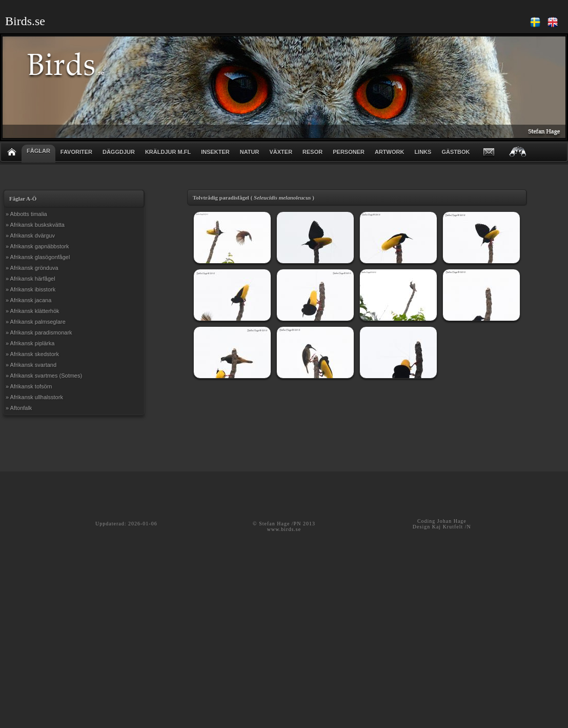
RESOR (312, 152)
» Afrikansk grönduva (32, 268)
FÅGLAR (38, 151)
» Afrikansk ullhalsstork (34, 397)
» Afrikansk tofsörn (29, 386)
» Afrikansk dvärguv (30, 235)
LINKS (423, 152)
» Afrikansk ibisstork (31, 289)
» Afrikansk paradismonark (39, 332)
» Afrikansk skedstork (32, 354)
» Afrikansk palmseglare (36, 322)
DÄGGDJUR (119, 152)
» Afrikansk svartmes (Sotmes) (44, 376)
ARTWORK (389, 152)
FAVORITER (76, 152)
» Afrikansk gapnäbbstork (37, 246)
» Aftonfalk (19, 408)
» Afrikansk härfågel (31, 279)
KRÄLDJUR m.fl (168, 152)
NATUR (250, 152)
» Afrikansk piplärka (30, 343)
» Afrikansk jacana (28, 300)
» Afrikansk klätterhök (33, 311)
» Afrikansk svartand (31, 365)
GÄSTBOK (455, 152)
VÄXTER (281, 152)
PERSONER (349, 152)
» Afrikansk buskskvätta (35, 225)
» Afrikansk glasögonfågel (38, 257)
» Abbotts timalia (26, 214)
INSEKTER (215, 152)
